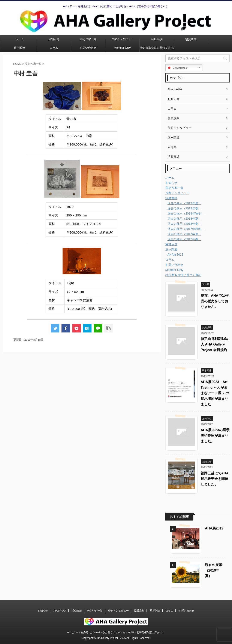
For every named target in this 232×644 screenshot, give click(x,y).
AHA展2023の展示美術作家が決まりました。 (215, 436)
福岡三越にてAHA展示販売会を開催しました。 (215, 479)
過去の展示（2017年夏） (184, 234)
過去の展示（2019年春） (184, 208)
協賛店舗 (191, 39)
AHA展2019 (175, 254)
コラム (54, 48)
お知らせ (54, 39)
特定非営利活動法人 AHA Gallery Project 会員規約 (214, 344)
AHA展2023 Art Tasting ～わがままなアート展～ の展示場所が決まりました (215, 393)
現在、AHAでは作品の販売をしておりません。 (215, 301)
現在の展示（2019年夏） (184, 203)
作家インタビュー (122, 39)
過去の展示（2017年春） (184, 239)
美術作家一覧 (88, 39)
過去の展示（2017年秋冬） (186, 229)
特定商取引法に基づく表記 (157, 48)
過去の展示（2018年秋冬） (186, 213)
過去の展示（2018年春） (184, 224)
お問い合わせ (88, 48)
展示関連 (19, 48)
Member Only (122, 48)
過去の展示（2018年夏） (184, 219)
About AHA (60, 611)
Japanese (177, 68)
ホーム (20, 39)
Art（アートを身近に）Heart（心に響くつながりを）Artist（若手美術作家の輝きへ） (116, 632)
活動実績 (157, 39)
